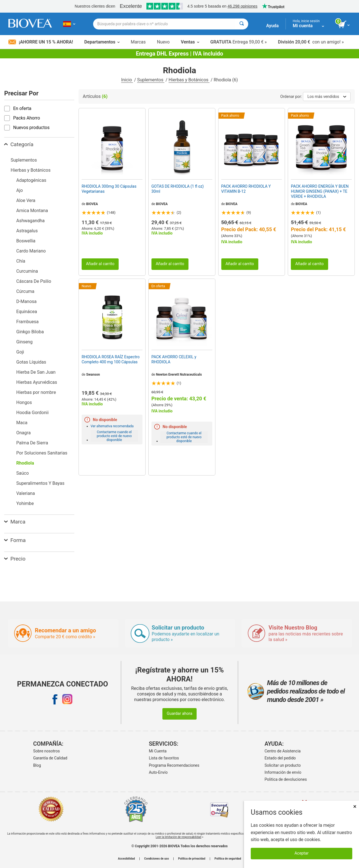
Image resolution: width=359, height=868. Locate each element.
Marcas (138, 42)
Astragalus (27, 231)
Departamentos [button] (102, 42)
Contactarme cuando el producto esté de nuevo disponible (114, 436)
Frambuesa (27, 322)
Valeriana (26, 493)
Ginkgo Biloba (30, 332)
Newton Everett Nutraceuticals (179, 375)
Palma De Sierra (32, 443)
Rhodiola (25, 463)
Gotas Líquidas (31, 362)
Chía (21, 261)
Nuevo (163, 42)
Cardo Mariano (31, 251)
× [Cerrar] (355, 806)
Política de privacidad (192, 859)
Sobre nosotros (46, 751)
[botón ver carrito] (344, 25)
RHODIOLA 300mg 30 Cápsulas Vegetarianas (109, 189)
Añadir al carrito (100, 264)
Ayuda (272, 26)
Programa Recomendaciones (174, 765)
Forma (15, 540)
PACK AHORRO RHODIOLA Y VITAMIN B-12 (246, 189)
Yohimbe (25, 503)
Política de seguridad (228, 859)
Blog (37, 765)
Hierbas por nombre (36, 392)
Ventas (190, 42)
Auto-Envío (158, 772)
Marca (15, 522)
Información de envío (283, 772)
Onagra (23, 433)
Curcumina (27, 271)
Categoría (19, 144)
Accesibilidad (126, 859)
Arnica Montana (32, 211)
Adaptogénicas (31, 180)
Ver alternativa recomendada (112, 426)
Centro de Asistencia (283, 751)
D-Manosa (27, 301)
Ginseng (24, 342)
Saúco (23, 473)
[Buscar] (242, 24)
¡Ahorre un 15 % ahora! (41, 42)
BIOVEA (92, 204)
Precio (15, 559)
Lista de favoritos (164, 758)
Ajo (19, 190)
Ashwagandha (30, 221)
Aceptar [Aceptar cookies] (302, 853)
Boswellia (26, 241)
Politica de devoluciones (286, 779)
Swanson (93, 375)
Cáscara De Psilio (34, 281)
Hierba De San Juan (36, 372)
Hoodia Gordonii (32, 413)
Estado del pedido (280, 758)
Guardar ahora (179, 714)
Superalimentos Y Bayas (40, 483)
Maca (22, 423)
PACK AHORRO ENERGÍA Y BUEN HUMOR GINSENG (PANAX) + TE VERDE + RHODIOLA (320, 191)
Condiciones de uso (157, 859)
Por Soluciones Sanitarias (42, 453)
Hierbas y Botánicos (189, 80)
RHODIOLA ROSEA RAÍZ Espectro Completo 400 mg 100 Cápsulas (111, 359)
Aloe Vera (26, 200)
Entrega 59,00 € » (239, 42)
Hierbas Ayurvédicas (37, 382)
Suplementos (151, 80)
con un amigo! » (311, 42)
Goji (20, 352)
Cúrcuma (25, 291)
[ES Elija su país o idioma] (69, 24)
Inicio (127, 80)
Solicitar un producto (283, 765)
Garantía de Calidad (50, 758)
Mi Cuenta (158, 751)
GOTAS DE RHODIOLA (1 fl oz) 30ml (178, 189)
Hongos (24, 402)
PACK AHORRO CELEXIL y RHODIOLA (174, 359)
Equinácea (27, 312)
